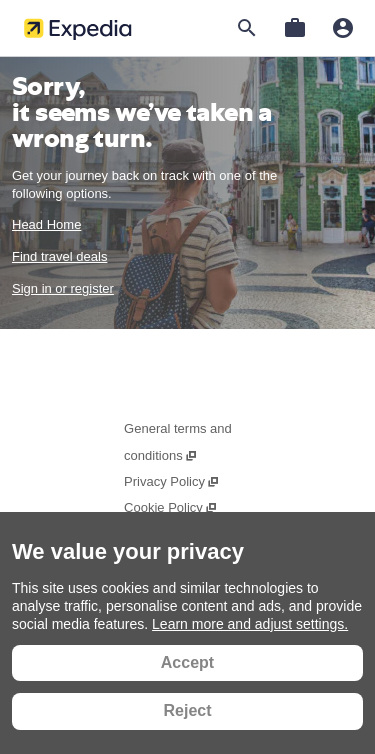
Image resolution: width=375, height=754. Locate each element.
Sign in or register (63, 288)
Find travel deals (59, 256)
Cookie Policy (171, 507)
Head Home (46, 224)
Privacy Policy (172, 481)
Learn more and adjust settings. (250, 624)
